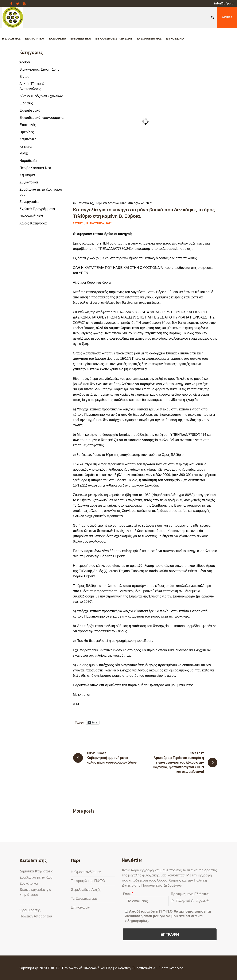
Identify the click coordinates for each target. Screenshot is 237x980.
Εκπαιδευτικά (30, 110)
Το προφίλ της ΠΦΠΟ (88, 881)
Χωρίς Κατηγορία (33, 223)
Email (128, 894)
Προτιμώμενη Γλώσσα (190, 894)
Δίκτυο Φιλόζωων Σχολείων (41, 96)
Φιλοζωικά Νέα (140, 203)
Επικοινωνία (81, 907)
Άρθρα (25, 62)
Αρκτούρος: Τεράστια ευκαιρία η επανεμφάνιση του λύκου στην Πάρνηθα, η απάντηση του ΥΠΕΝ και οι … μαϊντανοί (178, 765)
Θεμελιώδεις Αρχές (86, 890)
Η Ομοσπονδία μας (86, 872)
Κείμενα (26, 146)
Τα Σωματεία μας (84, 898)
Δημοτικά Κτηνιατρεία (37, 871)
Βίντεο (24, 77)
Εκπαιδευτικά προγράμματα (41, 118)
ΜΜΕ (24, 153)
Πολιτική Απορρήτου (36, 916)
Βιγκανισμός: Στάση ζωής (39, 69)
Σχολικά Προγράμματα (37, 209)
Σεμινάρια (27, 175)
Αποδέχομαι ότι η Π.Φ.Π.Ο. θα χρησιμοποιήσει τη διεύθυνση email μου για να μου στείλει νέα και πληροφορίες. (168, 916)
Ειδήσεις (26, 103)
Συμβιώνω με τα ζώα (36, 877)
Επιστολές (85, 203)
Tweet (80, 722)
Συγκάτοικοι (29, 182)
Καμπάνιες (28, 139)
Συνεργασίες (29, 202)
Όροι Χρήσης (30, 910)
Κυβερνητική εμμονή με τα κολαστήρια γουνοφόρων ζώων (112, 760)
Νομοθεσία (28, 161)
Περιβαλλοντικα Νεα (111, 203)
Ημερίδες (27, 132)
